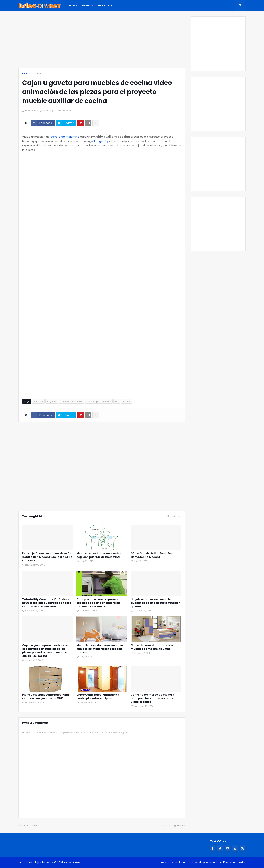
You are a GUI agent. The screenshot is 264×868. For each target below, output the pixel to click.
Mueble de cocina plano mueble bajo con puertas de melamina (99, 555)
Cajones (52, 401)
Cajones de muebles (71, 401)
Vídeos (127, 401)
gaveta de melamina (65, 137)
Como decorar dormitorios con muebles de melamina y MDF (153, 647)
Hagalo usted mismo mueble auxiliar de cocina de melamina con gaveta (156, 603)
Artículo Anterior (30, 825)
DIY (117, 401)
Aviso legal (179, 863)
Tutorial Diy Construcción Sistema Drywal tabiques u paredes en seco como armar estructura (47, 603)
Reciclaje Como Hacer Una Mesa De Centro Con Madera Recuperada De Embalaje (47, 557)
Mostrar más (174, 516)
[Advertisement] (102, 42)
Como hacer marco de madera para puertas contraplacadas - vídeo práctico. (153, 698)
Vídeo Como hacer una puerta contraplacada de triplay (98, 697)
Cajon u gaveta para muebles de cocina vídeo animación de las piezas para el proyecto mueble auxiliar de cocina (45, 651)
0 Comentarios (63, 111)
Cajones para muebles (99, 401)
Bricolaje (36, 73)
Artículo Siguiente (173, 825)
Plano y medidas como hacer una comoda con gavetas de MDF (45, 697)
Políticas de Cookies (233, 863)
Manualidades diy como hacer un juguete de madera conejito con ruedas (100, 649)
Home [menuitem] (73, 5)
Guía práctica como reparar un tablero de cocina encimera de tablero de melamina (98, 603)
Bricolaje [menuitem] (105, 5)
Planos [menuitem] (88, 5)
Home (164, 863)
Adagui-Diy (101, 141)
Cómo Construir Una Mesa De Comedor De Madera (151, 555)
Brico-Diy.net (74, 863)
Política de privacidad (203, 863)
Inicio (25, 73)
